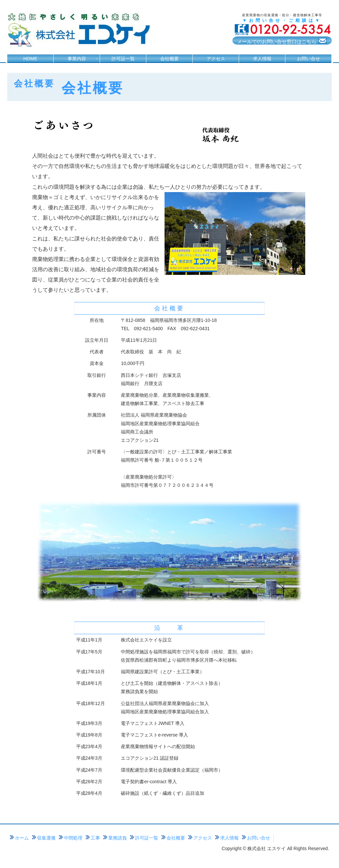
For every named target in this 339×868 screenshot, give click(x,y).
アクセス (203, 838)
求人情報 (229, 838)
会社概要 (176, 838)
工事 (95, 838)
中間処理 (73, 838)
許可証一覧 (147, 838)
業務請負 (118, 838)
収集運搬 (46, 838)
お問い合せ (259, 838)
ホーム (22, 838)
